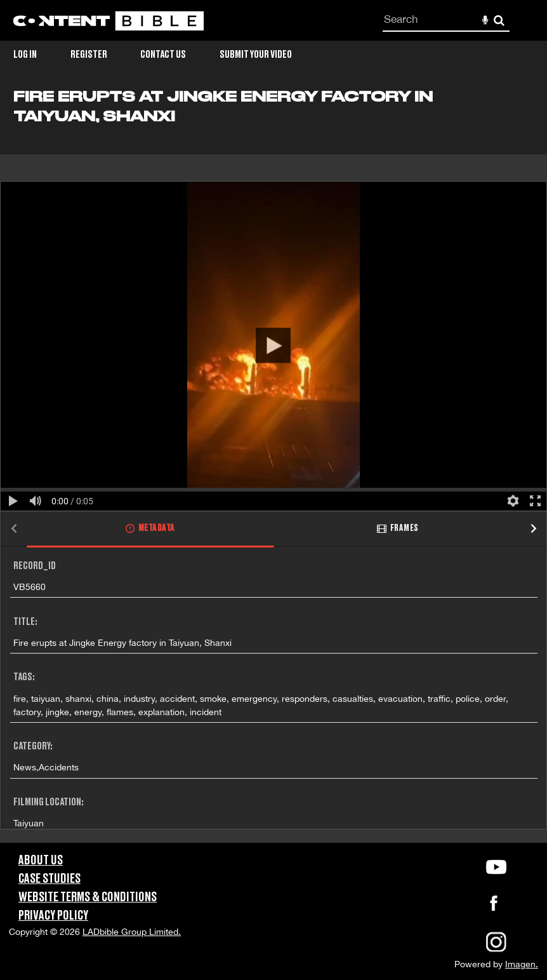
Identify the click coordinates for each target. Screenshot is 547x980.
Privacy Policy (53, 916)
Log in (25, 55)
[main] (273, 466)
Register (89, 55)
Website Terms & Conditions (88, 897)
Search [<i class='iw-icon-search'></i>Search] (499, 20)
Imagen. (522, 964)
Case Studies (49, 879)
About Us (41, 861)
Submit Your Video (256, 55)
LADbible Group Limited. (132, 932)
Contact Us (163, 55)
